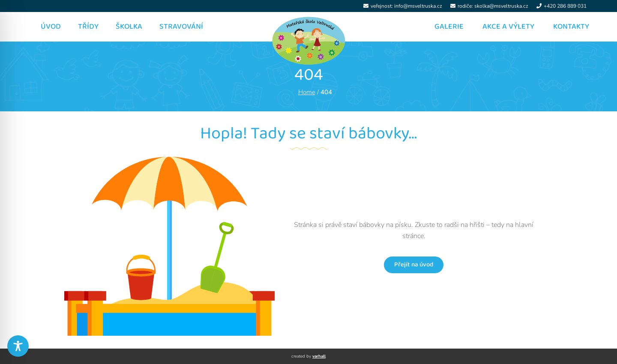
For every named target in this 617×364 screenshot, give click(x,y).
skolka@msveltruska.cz (501, 6)
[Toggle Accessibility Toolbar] (18, 346)
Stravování (181, 27)
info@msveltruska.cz (418, 6)
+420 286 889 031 (565, 6)
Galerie (449, 27)
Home (307, 92)
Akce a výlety (508, 27)
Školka (129, 27)
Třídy (88, 27)
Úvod (51, 27)
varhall (319, 356)
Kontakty (571, 27)
